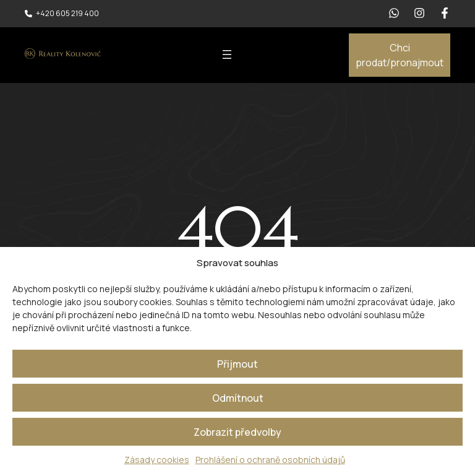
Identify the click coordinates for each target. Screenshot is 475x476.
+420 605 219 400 (67, 13)
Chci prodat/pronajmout (400, 55)
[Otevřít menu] (227, 54)
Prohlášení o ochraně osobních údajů (270, 460)
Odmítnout (238, 398)
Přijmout (237, 364)
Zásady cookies (157, 460)
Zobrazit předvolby (237, 432)
